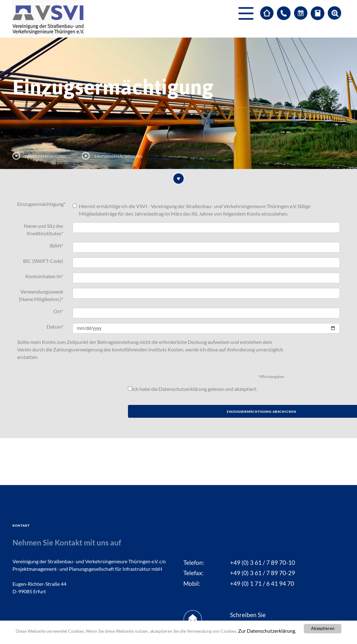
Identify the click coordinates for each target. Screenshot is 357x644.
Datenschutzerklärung (183, 389)
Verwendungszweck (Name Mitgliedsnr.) (41, 295)
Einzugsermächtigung (41, 204)
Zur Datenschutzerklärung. (267, 631)
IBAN (56, 245)
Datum (55, 327)
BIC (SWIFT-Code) (43, 261)
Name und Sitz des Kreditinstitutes (43, 230)
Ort (58, 311)
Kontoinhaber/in (44, 276)
